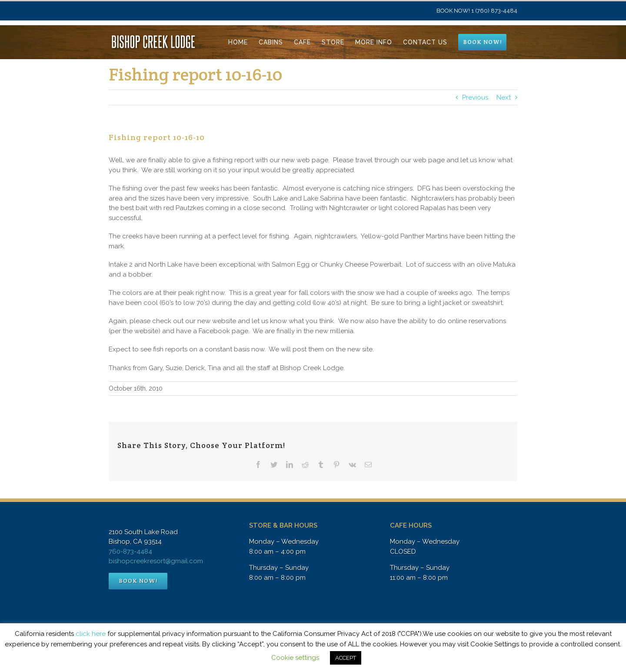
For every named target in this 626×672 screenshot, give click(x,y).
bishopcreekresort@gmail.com (156, 561)
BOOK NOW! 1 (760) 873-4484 (477, 11)
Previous (475, 97)
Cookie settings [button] (295, 658)
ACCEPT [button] (346, 658)
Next (504, 97)
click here (91, 634)
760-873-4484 (130, 552)
